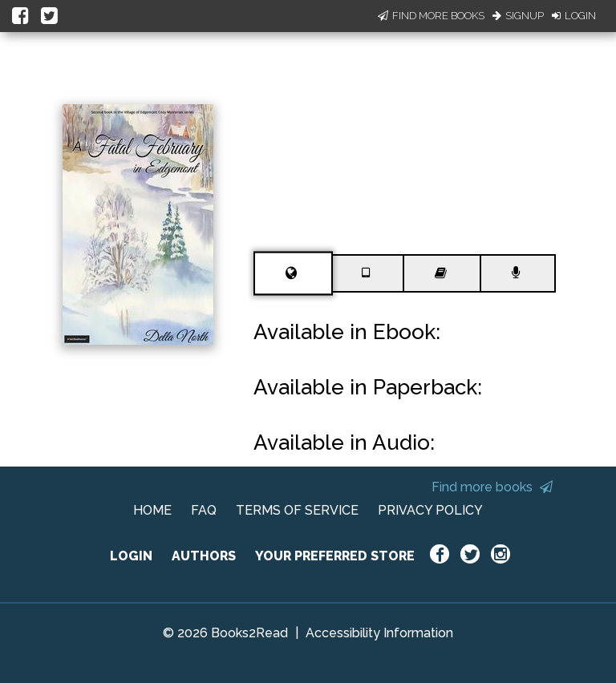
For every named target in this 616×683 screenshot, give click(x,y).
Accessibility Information (379, 633)
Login (574, 16)
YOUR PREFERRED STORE (335, 556)
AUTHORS (204, 556)
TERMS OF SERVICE (297, 510)
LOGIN (131, 556)
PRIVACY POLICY (430, 510)
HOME (152, 510)
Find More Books (431, 16)
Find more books (492, 487)
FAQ (204, 510)
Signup (518, 16)
